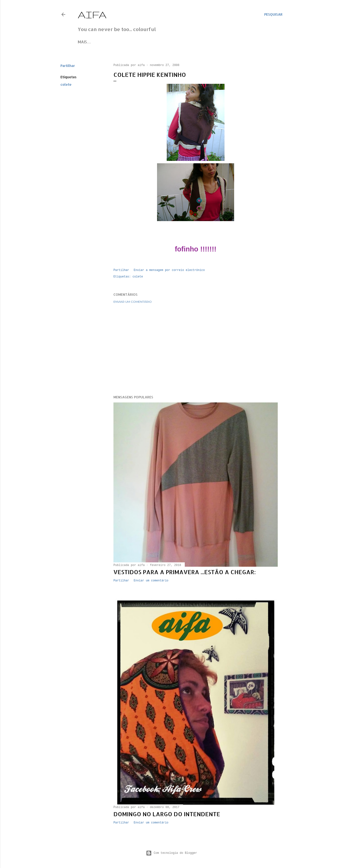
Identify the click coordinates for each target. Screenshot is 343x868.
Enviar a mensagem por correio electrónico (169, 270)
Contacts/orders (179, 42)
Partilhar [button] (68, 66)
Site (154, 42)
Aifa (92, 14)
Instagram (112, 42)
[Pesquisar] (273, 14)
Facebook (88, 42)
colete (66, 84)
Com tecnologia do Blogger (171, 853)
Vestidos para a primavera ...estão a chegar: (185, 572)
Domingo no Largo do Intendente (167, 814)
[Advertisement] (196, 349)
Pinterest (137, 42)
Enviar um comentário (133, 302)
